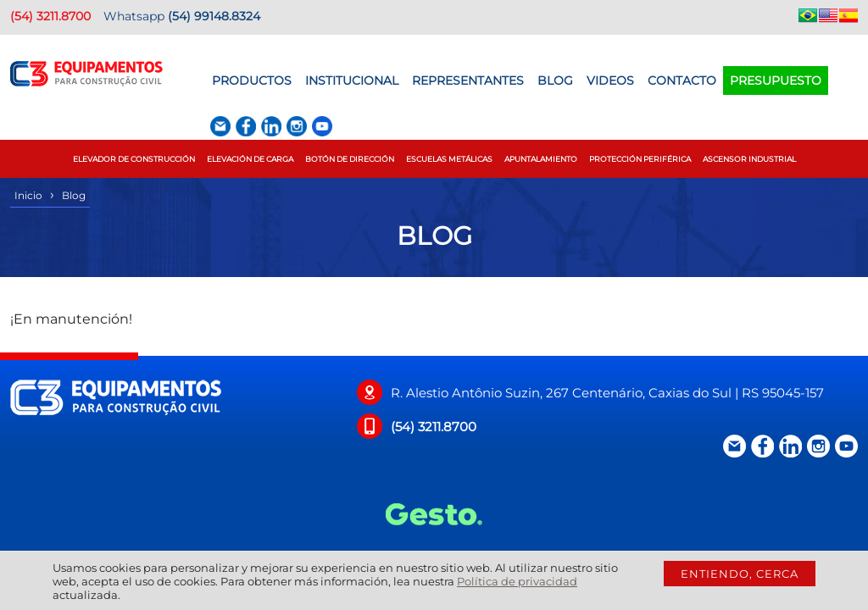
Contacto (682, 80)
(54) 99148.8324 (214, 16)
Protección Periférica (640, 159)
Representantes (468, 80)
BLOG (555, 80)
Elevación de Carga (250, 159)
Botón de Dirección (350, 159)
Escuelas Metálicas (449, 159)
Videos (610, 80)
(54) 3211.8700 (50, 16)
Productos (252, 80)
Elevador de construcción (134, 159)
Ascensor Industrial (749, 159)
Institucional (352, 80)
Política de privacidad (517, 581)
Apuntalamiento (541, 159)
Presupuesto (776, 80)
